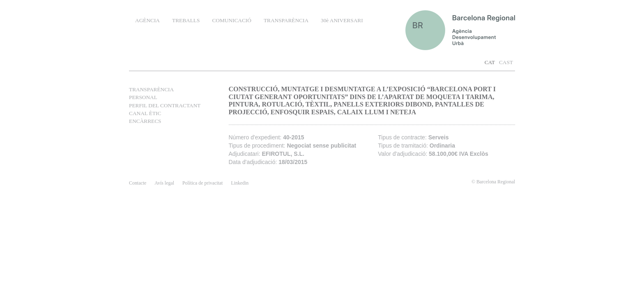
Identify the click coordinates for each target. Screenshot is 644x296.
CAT (490, 62)
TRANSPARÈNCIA (286, 20)
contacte (138, 183)
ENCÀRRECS (145, 121)
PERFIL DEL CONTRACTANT (165, 105)
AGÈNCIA (147, 20)
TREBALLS (186, 20)
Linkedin (240, 183)
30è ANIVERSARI (342, 20)
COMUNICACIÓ (232, 20)
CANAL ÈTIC (145, 113)
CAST (506, 62)
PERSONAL (143, 97)
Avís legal (164, 183)
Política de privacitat (202, 183)
